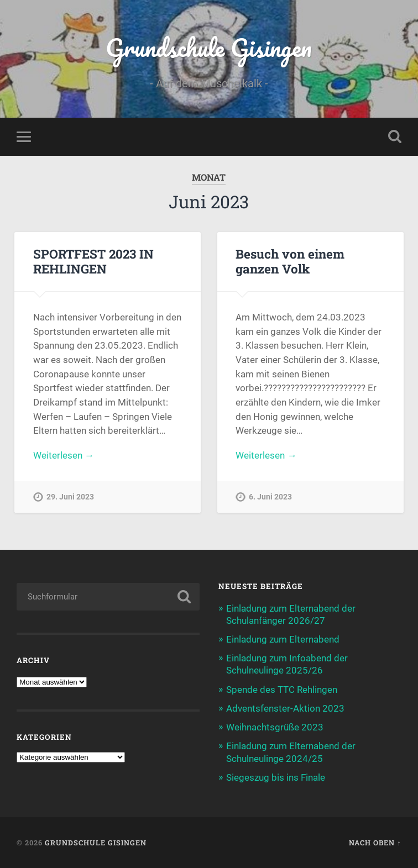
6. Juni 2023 (270, 497)
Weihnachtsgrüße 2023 (275, 727)
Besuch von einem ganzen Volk (290, 261)
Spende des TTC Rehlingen (282, 690)
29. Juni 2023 (70, 497)
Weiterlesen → (64, 455)
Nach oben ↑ (375, 843)
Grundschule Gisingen (209, 47)
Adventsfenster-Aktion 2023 (285, 708)
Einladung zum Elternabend (283, 639)
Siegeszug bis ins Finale (276, 777)
